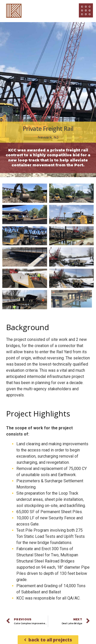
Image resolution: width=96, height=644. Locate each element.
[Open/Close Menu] (86, 10)
